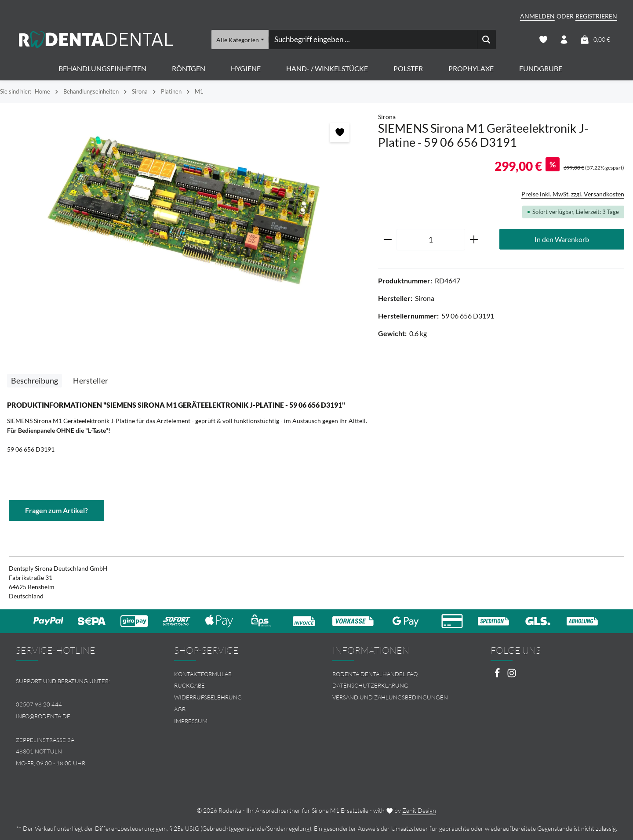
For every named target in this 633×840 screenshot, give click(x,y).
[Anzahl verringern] (387, 240)
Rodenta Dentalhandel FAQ (375, 674)
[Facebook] (498, 675)
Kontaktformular (203, 674)
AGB (180, 709)
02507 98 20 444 (39, 704)
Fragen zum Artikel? (56, 510)
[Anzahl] (431, 240)
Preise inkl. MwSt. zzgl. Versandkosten (573, 194)
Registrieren (596, 16)
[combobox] (372, 40)
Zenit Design (419, 810)
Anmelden (537, 16)
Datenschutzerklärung (370, 686)
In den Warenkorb (562, 239)
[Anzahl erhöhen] (474, 240)
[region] (185, 211)
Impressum (191, 721)
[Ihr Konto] (564, 40)
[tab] (35, 381)
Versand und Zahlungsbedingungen (390, 697)
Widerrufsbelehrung (208, 697)
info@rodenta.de (43, 716)
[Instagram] (512, 675)
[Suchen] (486, 40)
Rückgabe (189, 686)
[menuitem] (237, 674)
